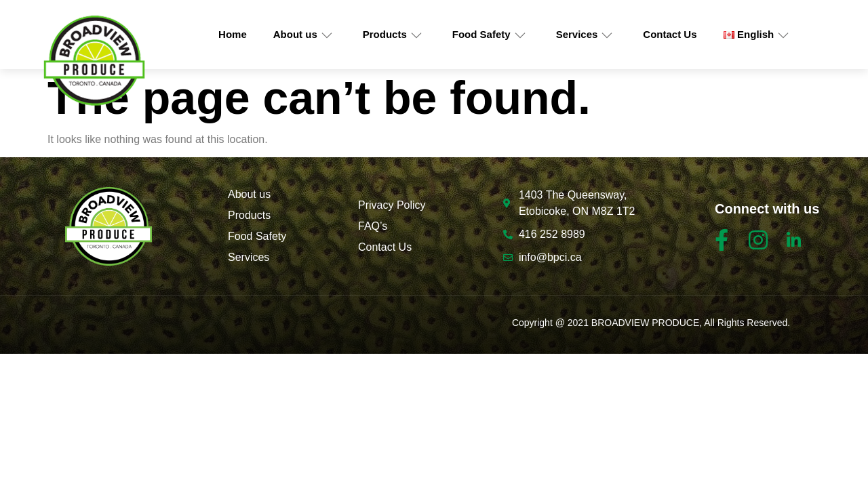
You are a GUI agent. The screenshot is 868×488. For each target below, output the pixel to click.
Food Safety (489, 35)
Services (585, 35)
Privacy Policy (392, 205)
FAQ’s (373, 226)
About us (303, 35)
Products (393, 35)
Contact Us (670, 34)
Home (233, 34)
